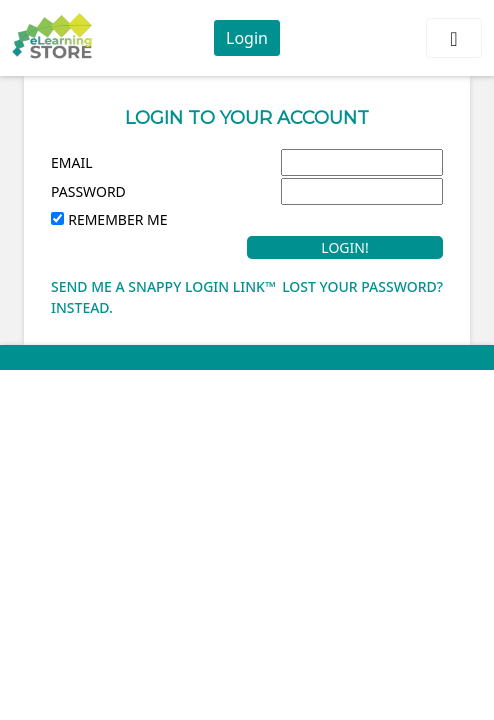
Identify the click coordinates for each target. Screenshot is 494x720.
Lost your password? (362, 286)
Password (88, 191)
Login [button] (247, 38)
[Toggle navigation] (454, 38)
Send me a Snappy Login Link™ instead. (163, 297)
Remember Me (117, 219)
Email (72, 162)
